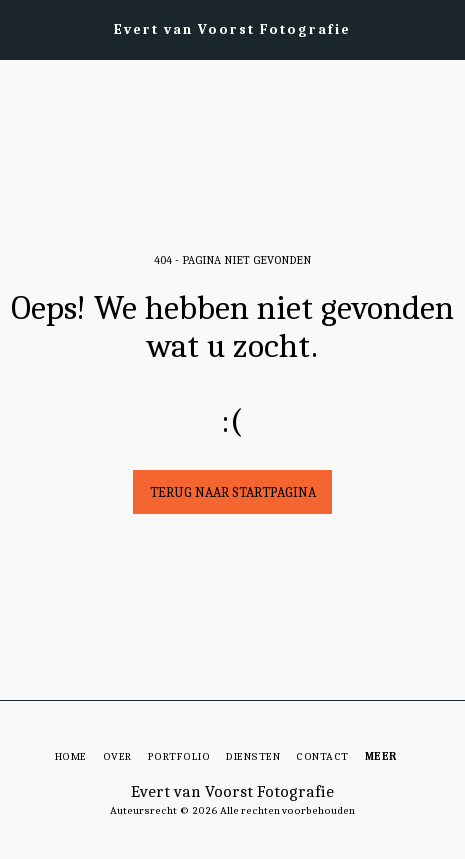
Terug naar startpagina (233, 492)
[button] (22, 28)
